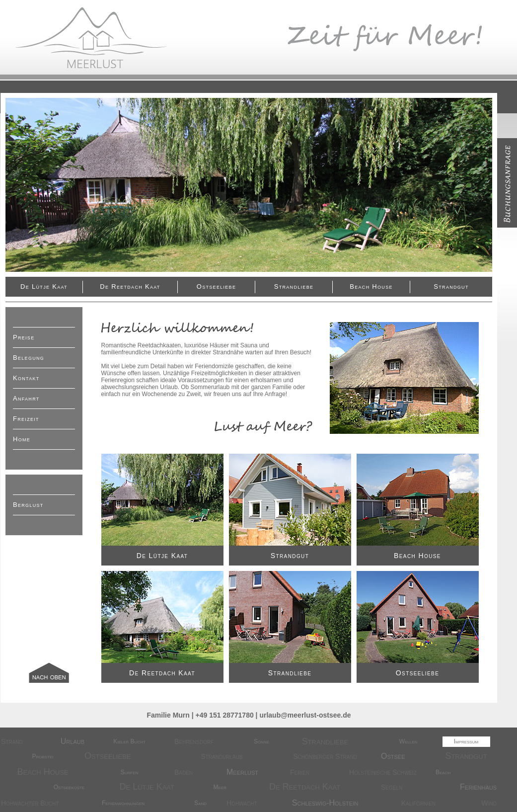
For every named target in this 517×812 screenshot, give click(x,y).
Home (22, 439)
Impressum (466, 741)
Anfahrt (26, 398)
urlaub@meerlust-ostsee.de (305, 715)
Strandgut (451, 286)
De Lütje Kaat (44, 286)
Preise (24, 337)
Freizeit (26, 419)
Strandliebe (294, 286)
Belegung (29, 358)
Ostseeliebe (216, 286)
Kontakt (26, 378)
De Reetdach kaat (130, 286)
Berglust (28, 505)
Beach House (371, 286)
